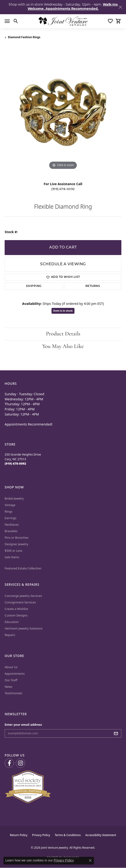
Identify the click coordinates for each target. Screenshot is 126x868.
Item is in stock (63, 311)
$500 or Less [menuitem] (13, 551)
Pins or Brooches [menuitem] (16, 538)
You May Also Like (63, 347)
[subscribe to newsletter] (117, 733)
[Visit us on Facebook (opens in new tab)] (9, 763)
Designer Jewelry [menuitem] (16, 544)
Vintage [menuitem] (10, 505)
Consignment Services (20, 602)
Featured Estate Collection (23, 568)
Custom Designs (16, 615)
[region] (63, 112)
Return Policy (19, 835)
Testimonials (13, 693)
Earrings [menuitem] (11, 518)
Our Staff (11, 680)
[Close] (120, 7)
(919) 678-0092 (63, 189)
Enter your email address (23, 725)
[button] (16, 21)
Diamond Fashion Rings (24, 37)
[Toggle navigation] (7, 21)
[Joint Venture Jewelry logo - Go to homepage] (63, 21)
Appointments (15, 674)
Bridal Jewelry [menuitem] (14, 498)
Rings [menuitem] (9, 511)
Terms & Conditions (68, 835)
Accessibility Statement (101, 835)
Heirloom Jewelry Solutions (24, 628)
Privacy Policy (41, 835)
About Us (11, 667)
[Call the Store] (15, 463)
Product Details (63, 334)
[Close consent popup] (90, 861)
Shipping (34, 286)
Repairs (10, 635)
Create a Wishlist (16, 609)
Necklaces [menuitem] (12, 524)
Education (12, 622)
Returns (93, 286)
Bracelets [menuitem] (11, 531)
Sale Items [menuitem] (12, 557)
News (8, 687)
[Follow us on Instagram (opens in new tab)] (20, 763)
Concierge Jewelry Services (23, 596)
